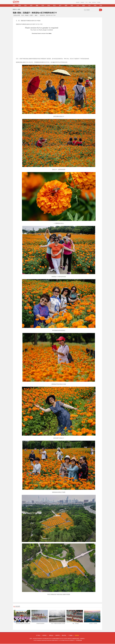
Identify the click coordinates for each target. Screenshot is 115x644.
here (50, 33)
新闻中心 (15, 9)
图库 (19, 9)
